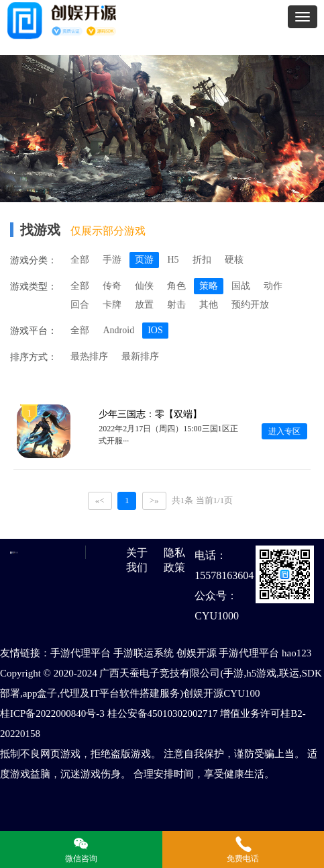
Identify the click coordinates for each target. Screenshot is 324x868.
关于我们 (137, 560)
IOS (155, 330)
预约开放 (250, 305)
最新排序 (140, 356)
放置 (144, 305)
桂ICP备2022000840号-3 (52, 713)
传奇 (112, 286)
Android (118, 330)
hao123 (296, 653)
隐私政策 (174, 560)
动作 (273, 286)
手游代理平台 (80, 653)
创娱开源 (197, 653)
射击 (176, 305)
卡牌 (112, 305)
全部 (80, 260)
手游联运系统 (144, 653)
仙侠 (144, 286)
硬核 (234, 260)
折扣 (202, 260)
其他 (209, 305)
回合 (80, 305)
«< (100, 500)
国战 (241, 286)
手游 (112, 260)
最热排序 (89, 356)
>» (154, 500)
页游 (144, 260)
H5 (173, 260)
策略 (209, 286)
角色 (176, 286)
